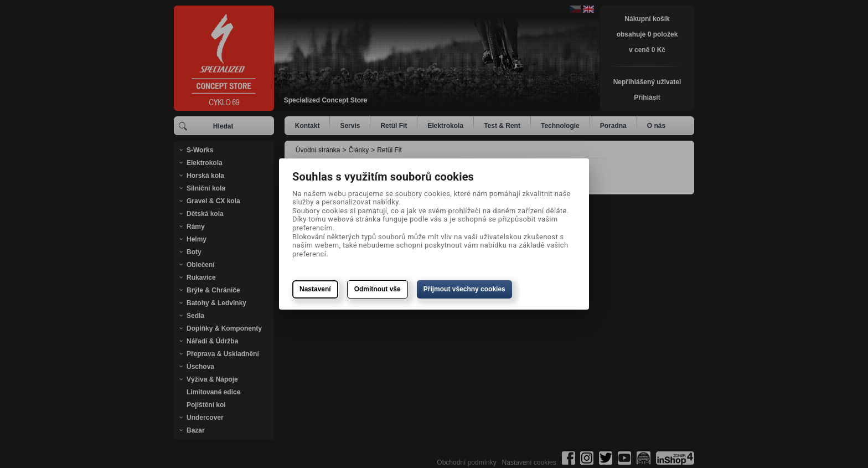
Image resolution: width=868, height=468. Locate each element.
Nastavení (315, 289)
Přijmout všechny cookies (464, 289)
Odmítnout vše (378, 289)
